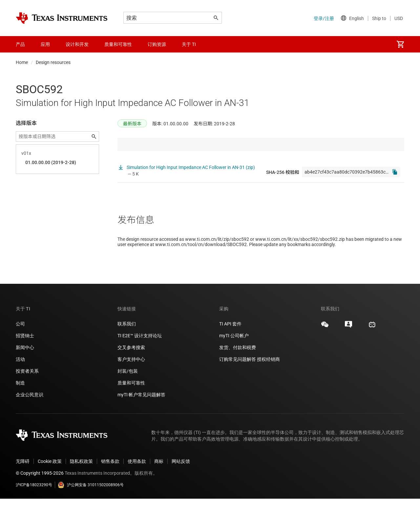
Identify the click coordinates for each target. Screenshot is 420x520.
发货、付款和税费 (238, 369)
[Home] (62, 18)
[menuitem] (400, 44)
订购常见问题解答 (238, 381)
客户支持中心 (131, 381)
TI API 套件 (230, 345)
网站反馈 (181, 483)
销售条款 (110, 483)
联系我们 (127, 345)
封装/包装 (128, 392)
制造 (20, 404)
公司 (20, 345)
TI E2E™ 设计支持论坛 (140, 357)
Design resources (53, 62)
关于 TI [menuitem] (189, 44)
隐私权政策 (81, 483)
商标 (159, 483)
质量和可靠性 (132, 404)
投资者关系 (27, 392)
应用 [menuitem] (45, 44)
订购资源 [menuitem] (157, 44)
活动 (20, 381)
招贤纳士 (25, 357)
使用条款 (137, 483)
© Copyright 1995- (40, 494)
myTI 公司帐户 (234, 357)
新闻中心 (25, 369)
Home (22, 62)
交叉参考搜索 (131, 369)
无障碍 (23, 483)
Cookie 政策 (50, 483)
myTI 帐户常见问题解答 (141, 416)
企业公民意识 (30, 416)
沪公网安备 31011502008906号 (91, 506)
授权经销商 (268, 381)
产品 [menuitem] (20, 44)
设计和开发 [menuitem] (77, 44)
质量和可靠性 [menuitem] (118, 44)
